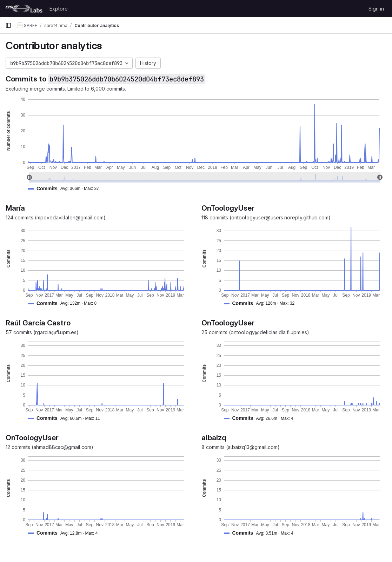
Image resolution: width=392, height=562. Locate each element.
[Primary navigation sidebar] (8, 25)
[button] (66, 189)
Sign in (376, 9)
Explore (59, 9)
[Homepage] (24, 8)
